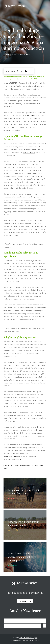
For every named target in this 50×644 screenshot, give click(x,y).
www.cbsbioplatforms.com (13, 457)
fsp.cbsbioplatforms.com (12, 460)
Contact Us (25, 601)
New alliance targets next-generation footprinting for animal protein (23, 557)
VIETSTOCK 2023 (29, 153)
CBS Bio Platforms (33, 116)
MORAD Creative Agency (29, 638)
